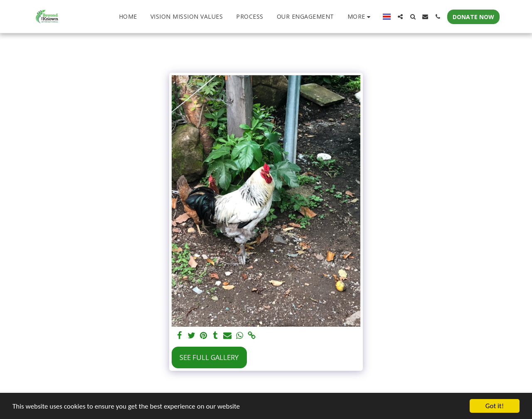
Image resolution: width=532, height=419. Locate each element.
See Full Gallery (209, 357)
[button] (400, 17)
